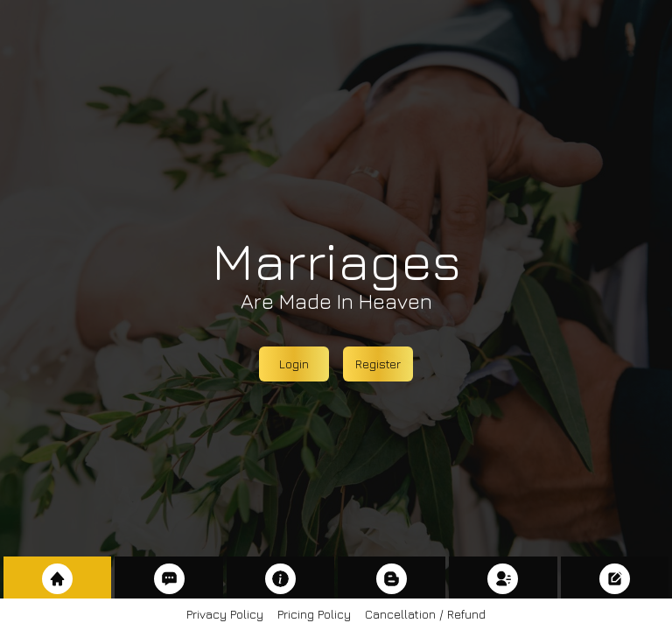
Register (378, 364)
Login (294, 364)
